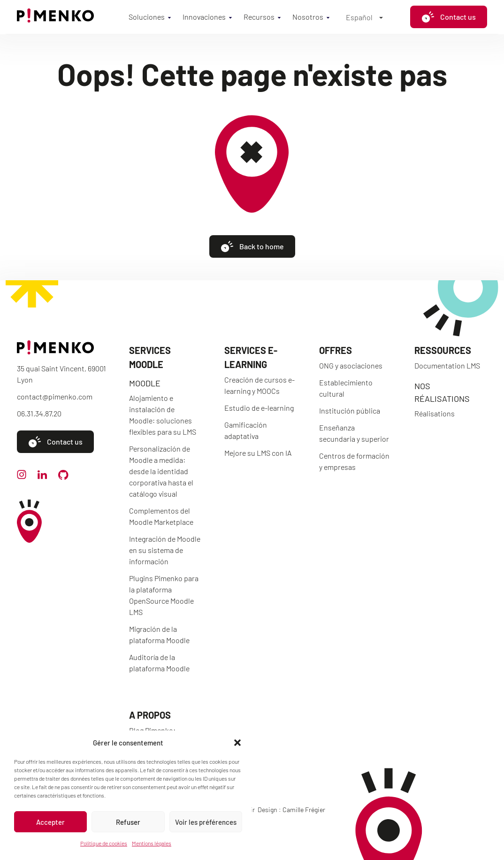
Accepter (50, 822)
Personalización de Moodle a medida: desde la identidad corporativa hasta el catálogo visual (161, 471)
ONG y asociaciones (351, 365)
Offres (336, 350)
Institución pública (350, 411)
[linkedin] (42, 476)
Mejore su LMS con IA (258, 453)
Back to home (252, 246)
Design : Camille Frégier (291, 810)
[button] (237, 743)
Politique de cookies (104, 843)
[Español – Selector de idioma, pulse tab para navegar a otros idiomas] (364, 17)
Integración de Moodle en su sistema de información (165, 550)
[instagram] (22, 476)
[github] (63, 477)
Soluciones (147, 17)
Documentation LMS (447, 365)
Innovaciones (204, 17)
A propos (150, 715)
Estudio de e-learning (259, 408)
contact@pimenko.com (55, 396)
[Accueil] (55, 19)
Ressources (443, 350)
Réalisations (435, 413)
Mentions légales (152, 843)
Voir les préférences (206, 822)
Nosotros (308, 17)
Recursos (259, 17)
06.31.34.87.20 (39, 413)
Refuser (128, 822)
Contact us (449, 17)
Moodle (145, 383)
